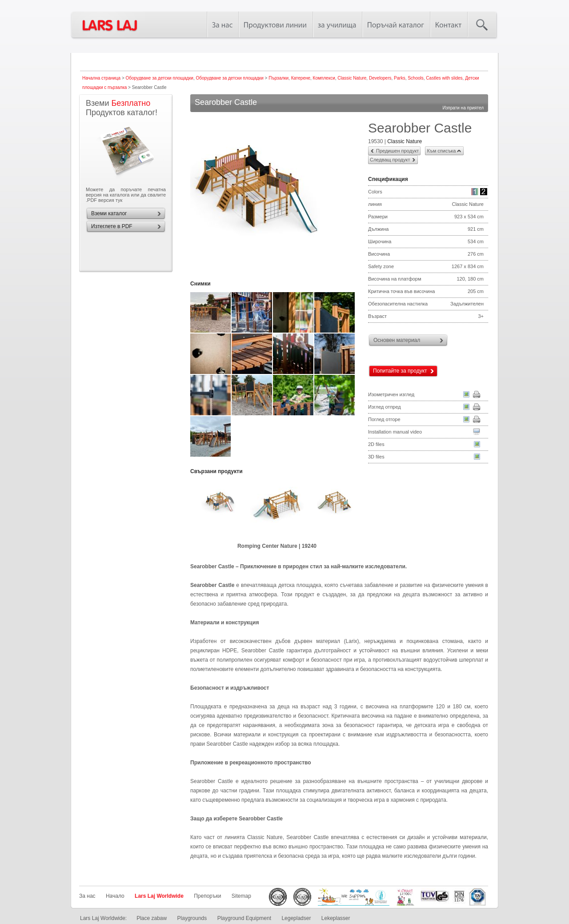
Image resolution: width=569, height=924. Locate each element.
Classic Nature (352, 78)
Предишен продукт (397, 151)
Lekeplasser (336, 918)
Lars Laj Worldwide (159, 896)
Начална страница (101, 78)
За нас (87, 896)
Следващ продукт (390, 160)
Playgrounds (192, 918)
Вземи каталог (109, 213)
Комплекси (324, 78)
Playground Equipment (244, 918)
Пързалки (278, 78)
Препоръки (207, 896)
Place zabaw (152, 918)
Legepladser (296, 918)
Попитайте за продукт (400, 371)
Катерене (301, 78)
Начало (115, 896)
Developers (380, 78)
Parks (400, 78)
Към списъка (441, 151)
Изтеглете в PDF (112, 226)
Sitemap (241, 896)
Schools (416, 78)
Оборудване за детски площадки (160, 78)
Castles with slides (444, 78)
